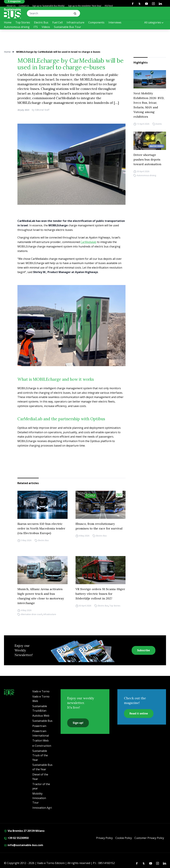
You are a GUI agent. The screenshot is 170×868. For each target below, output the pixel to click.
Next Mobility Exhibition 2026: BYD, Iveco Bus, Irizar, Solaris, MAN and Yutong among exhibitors (149, 105)
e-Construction (42, 746)
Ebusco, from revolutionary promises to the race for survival (99, 526)
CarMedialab (88, 242)
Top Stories (23, 22)
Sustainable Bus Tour (67, 27)
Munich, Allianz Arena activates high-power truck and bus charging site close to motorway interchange (41, 596)
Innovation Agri (42, 808)
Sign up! (78, 723)
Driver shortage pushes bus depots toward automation (147, 159)
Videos (46, 27)
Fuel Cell (57, 22)
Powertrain (39, 726)
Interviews (115, 22)
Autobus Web (41, 716)
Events (159, 124)
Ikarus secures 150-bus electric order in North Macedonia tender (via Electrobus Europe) (41, 528)
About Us (11, 6)
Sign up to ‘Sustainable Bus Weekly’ (49, 6)
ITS (36, 27)
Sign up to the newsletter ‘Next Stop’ (85, 6)
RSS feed (109, 6)
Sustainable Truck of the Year (40, 755)
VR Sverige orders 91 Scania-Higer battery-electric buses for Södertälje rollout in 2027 (100, 594)
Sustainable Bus (42, 721)
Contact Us (24, 6)
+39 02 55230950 (16, 838)
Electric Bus (41, 22)
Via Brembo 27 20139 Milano (24, 831)
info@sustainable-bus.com (24, 845)
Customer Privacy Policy (149, 838)
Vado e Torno (41, 691)
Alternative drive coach (32, 614)
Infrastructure (75, 22)
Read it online (139, 713)
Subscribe (144, 650)
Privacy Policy (104, 838)
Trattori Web (41, 741)
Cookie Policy (124, 838)
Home (8, 22)
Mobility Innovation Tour (39, 798)
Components (96, 22)
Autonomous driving (17, 27)
